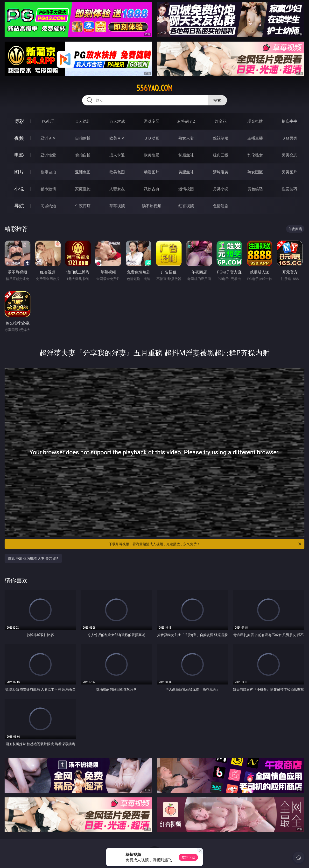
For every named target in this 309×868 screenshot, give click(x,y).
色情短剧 (221, 206)
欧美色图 (117, 172)
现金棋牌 (255, 121)
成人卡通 (117, 155)
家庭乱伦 (83, 189)
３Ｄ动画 (152, 138)
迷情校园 (186, 189)
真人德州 (83, 121)
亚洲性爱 (48, 155)
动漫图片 (152, 172)
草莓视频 (117, 206)
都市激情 (48, 189)
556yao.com (154, 88)
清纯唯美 (221, 172)
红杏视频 (186, 206)
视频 (19, 138)
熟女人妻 (186, 138)
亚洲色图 (83, 172)
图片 (19, 172)
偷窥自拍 (48, 172)
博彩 (19, 121)
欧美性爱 (152, 155)
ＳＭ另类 (289, 138)
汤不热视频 (152, 206)
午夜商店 (83, 206)
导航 (19, 206)
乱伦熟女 (255, 155)
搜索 (217, 100)
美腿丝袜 (186, 172)
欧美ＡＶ (117, 138)
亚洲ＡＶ (48, 138)
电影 (19, 155)
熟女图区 (255, 172)
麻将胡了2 (186, 121)
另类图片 (289, 172)
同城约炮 (48, 206)
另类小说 (221, 189)
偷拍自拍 (83, 155)
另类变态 (289, 155)
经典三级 (221, 155)
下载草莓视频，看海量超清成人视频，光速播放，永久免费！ (205, 544)
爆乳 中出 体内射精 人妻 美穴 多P (33, 558)
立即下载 (188, 857)
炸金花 (221, 121)
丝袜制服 (221, 138)
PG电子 (48, 121)
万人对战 (117, 121)
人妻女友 (117, 189)
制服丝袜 (186, 155)
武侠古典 (152, 189)
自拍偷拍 (83, 138)
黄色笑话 (255, 189)
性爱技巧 (289, 189)
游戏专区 (152, 121)
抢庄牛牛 (289, 121)
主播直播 (255, 138)
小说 (19, 189)
